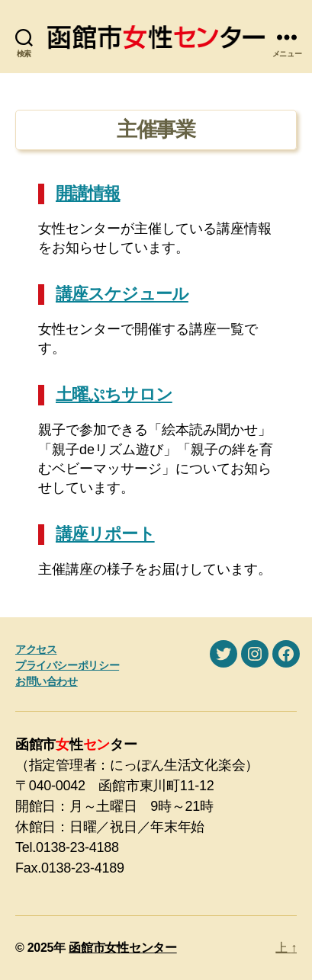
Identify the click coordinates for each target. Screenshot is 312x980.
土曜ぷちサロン (114, 394)
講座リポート (105, 534)
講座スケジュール (122, 294)
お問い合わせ (47, 681)
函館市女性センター (123, 948)
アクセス (36, 649)
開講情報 (88, 193)
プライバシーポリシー (67, 665)
